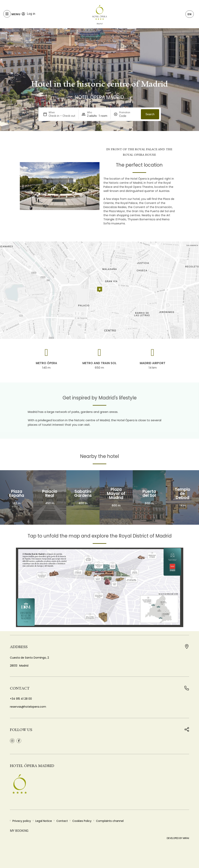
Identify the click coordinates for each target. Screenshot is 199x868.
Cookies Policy (82, 821)
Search (150, 114)
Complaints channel (110, 821)
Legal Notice (44, 821)
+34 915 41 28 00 (21, 699)
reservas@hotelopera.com (28, 707)
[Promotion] (128, 116)
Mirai (186, 838)
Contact (62, 821)
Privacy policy (22, 821)
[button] (23, 186)
